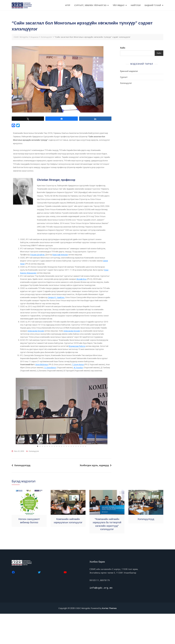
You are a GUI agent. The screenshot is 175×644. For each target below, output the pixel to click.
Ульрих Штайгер (49, 267)
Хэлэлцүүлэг (34, 481)
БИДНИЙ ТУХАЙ (153, 5)
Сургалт (124, 77)
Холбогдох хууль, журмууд (94, 496)
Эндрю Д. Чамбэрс (88, 315)
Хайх (123, 48)
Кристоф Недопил (74, 267)
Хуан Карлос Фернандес (43, 286)
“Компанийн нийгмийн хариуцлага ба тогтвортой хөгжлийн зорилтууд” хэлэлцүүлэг (107, 554)
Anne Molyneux (43, 391)
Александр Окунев (67, 350)
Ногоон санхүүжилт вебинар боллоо (29, 551)
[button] (16, 441)
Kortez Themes (109, 639)
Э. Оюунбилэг (66, 394)
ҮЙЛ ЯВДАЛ (119, 5)
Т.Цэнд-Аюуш (83, 391)
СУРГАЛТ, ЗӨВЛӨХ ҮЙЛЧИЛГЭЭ (90, 5)
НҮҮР (68, 5)
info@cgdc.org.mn (101, 618)
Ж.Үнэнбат (34, 398)
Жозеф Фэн (97, 292)
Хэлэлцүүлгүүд (22, 496)
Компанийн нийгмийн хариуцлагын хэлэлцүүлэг (68, 551)
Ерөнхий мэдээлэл (129, 71)
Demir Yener (41, 276)
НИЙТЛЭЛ (136, 5)
